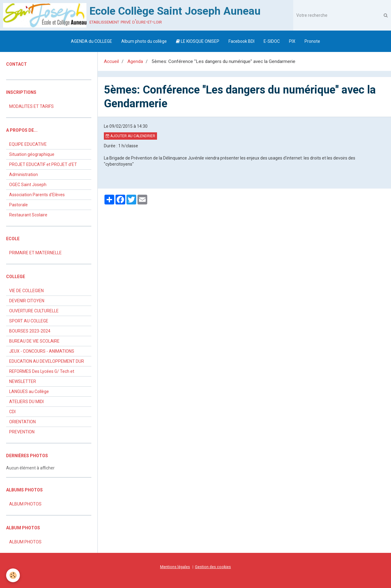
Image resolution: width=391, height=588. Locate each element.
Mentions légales (175, 567)
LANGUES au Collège (29, 391)
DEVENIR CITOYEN (27, 301)
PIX (292, 41)
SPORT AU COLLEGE (29, 321)
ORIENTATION (22, 422)
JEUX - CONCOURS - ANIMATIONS (42, 351)
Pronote (312, 41)
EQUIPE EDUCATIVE (28, 144)
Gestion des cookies (213, 567)
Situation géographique (32, 154)
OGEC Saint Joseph (28, 185)
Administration (24, 175)
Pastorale (18, 205)
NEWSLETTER (23, 381)
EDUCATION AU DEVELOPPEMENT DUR (47, 361)
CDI (12, 412)
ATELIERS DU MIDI (26, 402)
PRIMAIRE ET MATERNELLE (35, 253)
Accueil (111, 61)
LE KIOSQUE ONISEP (198, 41)
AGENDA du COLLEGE (91, 41)
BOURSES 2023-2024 (30, 331)
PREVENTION (22, 432)
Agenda (135, 61)
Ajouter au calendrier (130, 136)
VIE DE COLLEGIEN (26, 291)
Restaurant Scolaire (28, 215)
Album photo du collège (144, 41)
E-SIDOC (272, 41)
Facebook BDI (241, 41)
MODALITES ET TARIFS (31, 106)
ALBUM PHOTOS (25, 504)
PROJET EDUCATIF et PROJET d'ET (43, 164)
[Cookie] (13, 575)
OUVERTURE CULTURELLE (34, 311)
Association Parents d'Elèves (37, 195)
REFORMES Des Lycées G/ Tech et (42, 371)
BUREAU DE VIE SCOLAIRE (34, 341)
